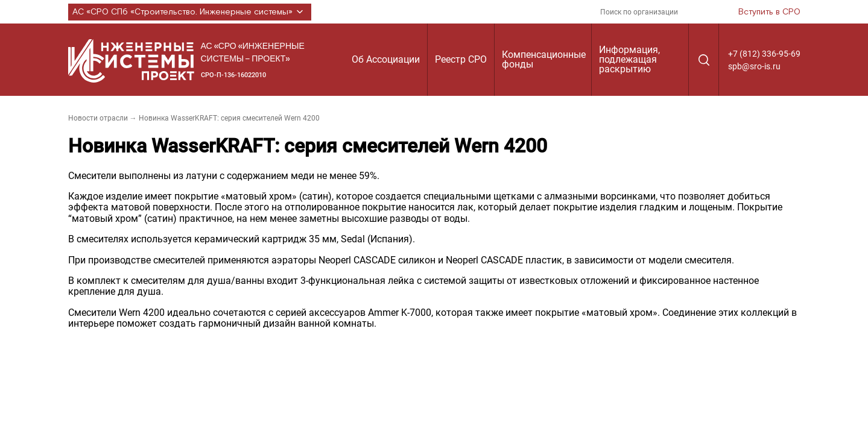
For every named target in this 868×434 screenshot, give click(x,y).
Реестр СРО (461, 59)
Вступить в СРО (769, 12)
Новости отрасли (98, 118)
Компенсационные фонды (544, 59)
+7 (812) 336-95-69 (764, 54)
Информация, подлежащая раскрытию (629, 59)
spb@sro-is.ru (754, 66)
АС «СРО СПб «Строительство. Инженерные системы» (190, 12)
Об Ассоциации (386, 59)
